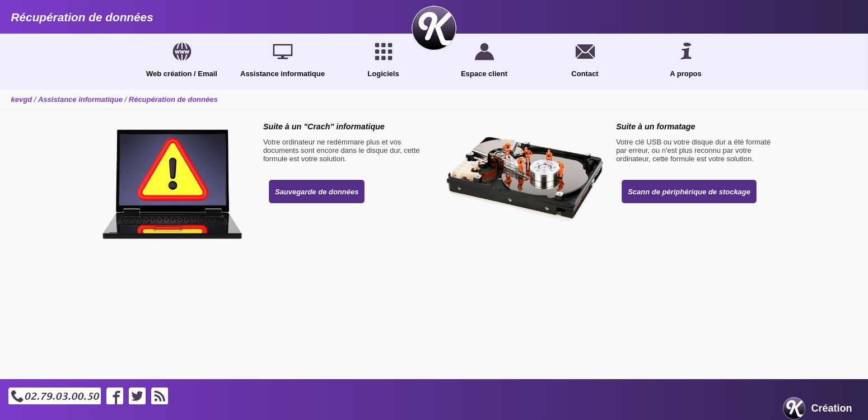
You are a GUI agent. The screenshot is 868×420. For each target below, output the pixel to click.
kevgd (22, 99)
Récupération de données (173, 99)
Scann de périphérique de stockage (689, 192)
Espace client (484, 74)
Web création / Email (182, 74)
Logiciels (383, 74)
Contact (585, 74)
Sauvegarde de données (317, 192)
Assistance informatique (283, 74)
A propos (686, 74)
